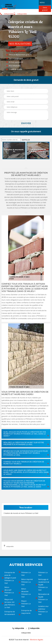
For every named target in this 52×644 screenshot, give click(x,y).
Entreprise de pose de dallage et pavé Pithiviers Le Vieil (9, 578)
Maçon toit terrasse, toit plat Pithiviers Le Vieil (9, 603)
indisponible (7, 14)
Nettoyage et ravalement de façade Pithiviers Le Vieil (42, 585)
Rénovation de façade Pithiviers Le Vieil (43, 598)
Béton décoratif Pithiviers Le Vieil (8, 591)
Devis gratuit (45, 9)
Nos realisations (20, 44)
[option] (14, 151)
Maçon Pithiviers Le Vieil (25, 604)
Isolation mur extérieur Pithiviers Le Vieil (42, 610)
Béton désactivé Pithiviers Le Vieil (25, 593)
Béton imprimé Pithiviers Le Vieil (26, 582)
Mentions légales (37, 640)
